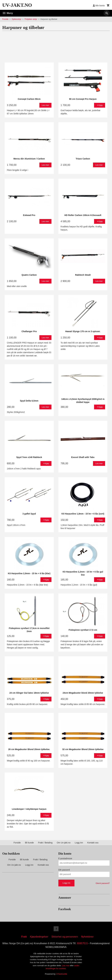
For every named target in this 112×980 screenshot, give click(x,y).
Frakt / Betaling (45, 843)
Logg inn (79, 843)
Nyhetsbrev (87, 937)
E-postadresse (65, 858)
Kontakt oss (93, 843)
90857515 (82, 943)
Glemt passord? (103, 883)
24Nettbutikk (62, 974)
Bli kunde (29, 843)
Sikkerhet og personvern (65, 937)
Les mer (66, 965)
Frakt (24, 937)
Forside (5, 19)
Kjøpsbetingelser (39, 937)
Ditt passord (64, 870)
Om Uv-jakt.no (64, 843)
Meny (8, 13)
